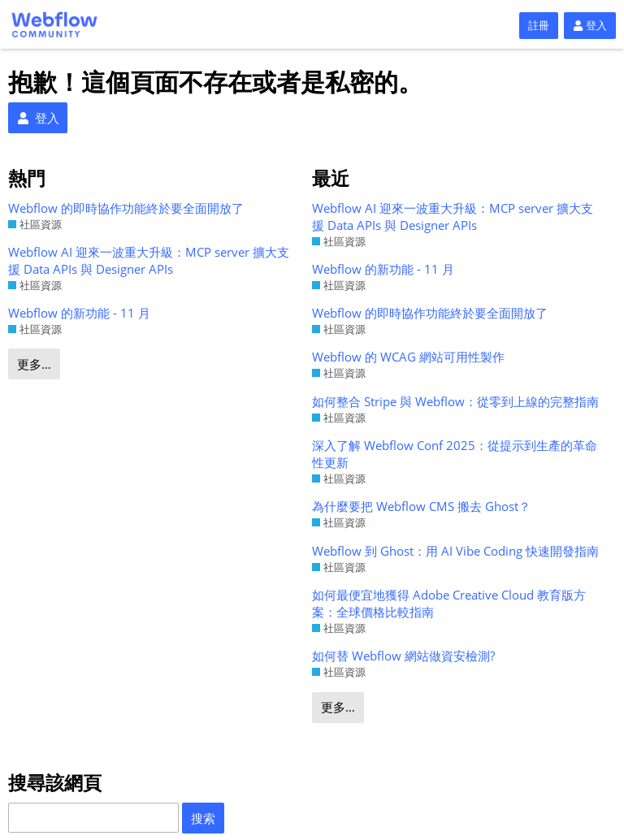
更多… (34, 364)
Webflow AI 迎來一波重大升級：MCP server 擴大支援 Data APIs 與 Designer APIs (149, 260)
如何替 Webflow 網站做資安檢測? (403, 656)
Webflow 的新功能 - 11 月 (79, 313)
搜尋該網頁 (55, 783)
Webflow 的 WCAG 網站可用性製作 (408, 357)
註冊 (539, 25)
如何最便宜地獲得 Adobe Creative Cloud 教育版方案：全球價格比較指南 (449, 603)
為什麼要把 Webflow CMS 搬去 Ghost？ (421, 506)
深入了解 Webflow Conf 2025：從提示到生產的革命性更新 (455, 454)
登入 (590, 25)
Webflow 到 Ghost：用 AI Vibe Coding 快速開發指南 (455, 551)
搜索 (203, 818)
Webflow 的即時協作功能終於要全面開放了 (126, 208)
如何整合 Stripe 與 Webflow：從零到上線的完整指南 (455, 401)
